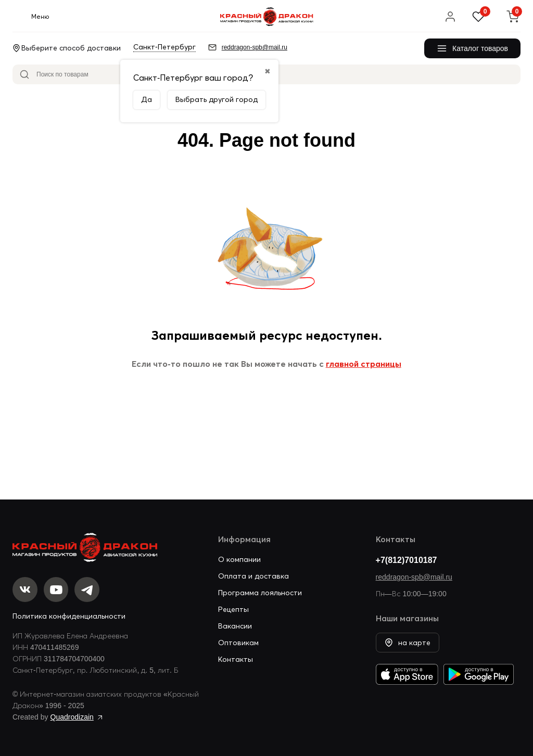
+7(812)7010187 (407, 559)
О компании (239, 559)
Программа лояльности (260, 592)
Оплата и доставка (253, 575)
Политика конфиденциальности (69, 616)
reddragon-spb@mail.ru (414, 576)
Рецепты (233, 609)
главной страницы (364, 364)
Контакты (236, 659)
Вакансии (235, 625)
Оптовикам (238, 642)
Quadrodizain (72, 717)
